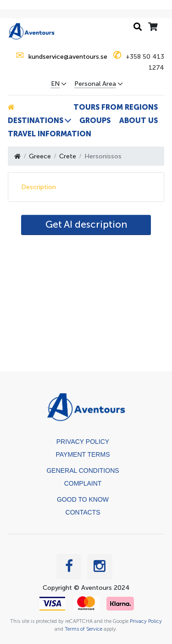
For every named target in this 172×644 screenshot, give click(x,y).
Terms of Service (83, 629)
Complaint (83, 483)
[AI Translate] (86, 225)
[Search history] (138, 27)
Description (39, 187)
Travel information (50, 134)
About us (139, 120)
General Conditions (83, 470)
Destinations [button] (36, 120)
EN (55, 84)
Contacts (83, 512)
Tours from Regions (116, 107)
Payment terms (83, 454)
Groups (95, 120)
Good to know (83, 499)
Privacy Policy (83, 442)
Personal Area (95, 84)
